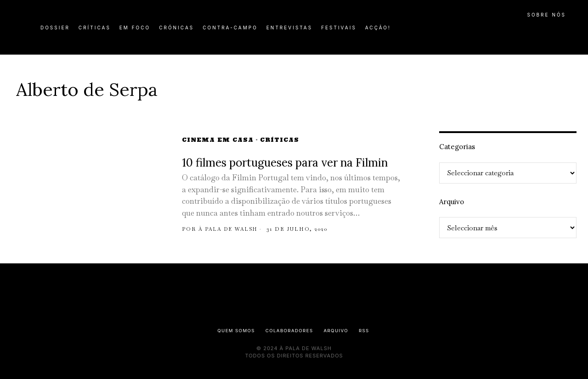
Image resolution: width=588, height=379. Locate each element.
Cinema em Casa (218, 140)
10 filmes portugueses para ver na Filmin (285, 163)
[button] (567, 33)
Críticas (280, 140)
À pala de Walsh (230, 229)
